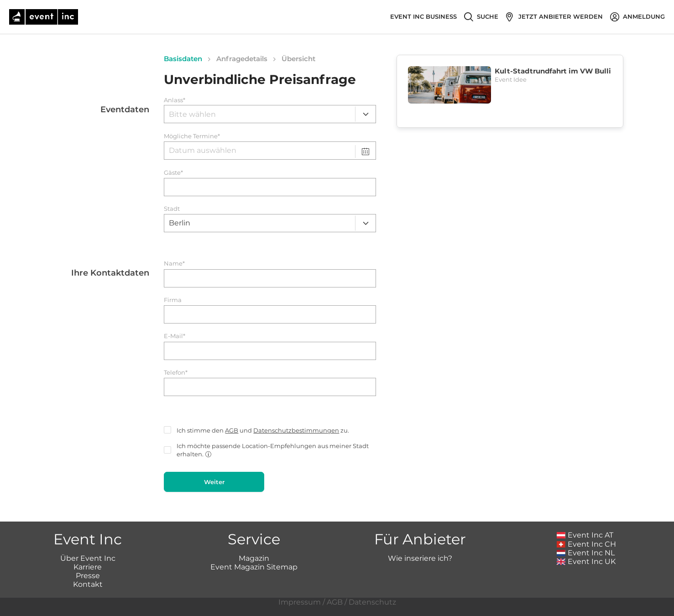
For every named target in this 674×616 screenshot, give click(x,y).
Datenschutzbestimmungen (296, 430)
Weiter (214, 482)
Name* (174, 264)
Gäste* (173, 173)
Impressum (300, 602)
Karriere (88, 567)
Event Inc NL (586, 553)
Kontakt (88, 584)
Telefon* (176, 373)
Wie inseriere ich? (420, 558)
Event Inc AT (585, 535)
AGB (232, 430)
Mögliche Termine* (192, 136)
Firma (173, 300)
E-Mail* (175, 336)
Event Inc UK (586, 561)
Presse (88, 576)
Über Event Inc (88, 558)
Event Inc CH (586, 544)
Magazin (254, 558)
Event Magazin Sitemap (254, 567)
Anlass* (175, 100)
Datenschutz (372, 602)
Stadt (172, 209)
